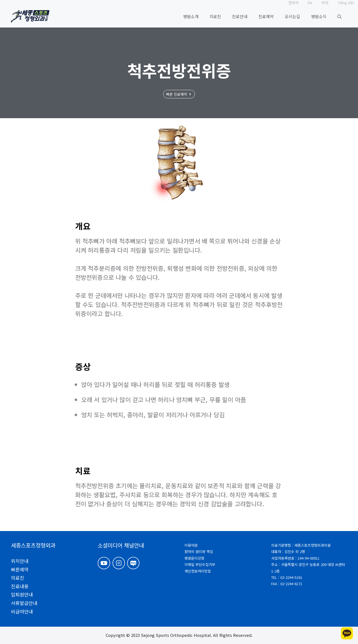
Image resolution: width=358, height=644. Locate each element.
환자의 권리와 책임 (199, 552)
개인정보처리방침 (198, 571)
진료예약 (266, 16)
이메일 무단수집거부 (200, 564)
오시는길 (292, 16)
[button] (339, 16)
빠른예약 (20, 569)
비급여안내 (22, 611)
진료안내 (240, 16)
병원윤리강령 (194, 558)
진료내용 (20, 586)
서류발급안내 (24, 603)
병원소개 (191, 16)
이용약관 (191, 545)
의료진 (215, 16)
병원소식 (319, 16)
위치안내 (20, 561)
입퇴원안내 (22, 594)
